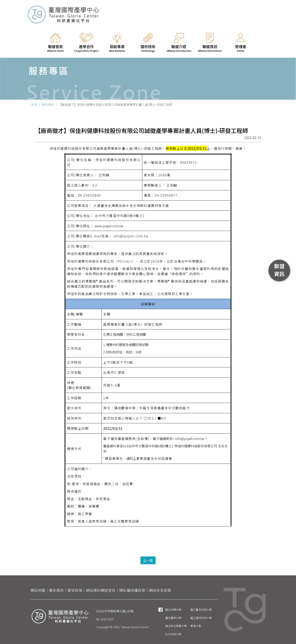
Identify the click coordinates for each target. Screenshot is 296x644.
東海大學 (196, 626)
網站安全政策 (160, 590)
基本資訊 (56, 590)
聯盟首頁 (55, 43)
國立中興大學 (173, 610)
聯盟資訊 (210, 43)
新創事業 (117, 43)
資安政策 (75, 590)
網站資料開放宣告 (101, 590)
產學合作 (86, 43)
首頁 (34, 104)
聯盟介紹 (179, 43)
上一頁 (148, 560)
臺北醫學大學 (173, 618)
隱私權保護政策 (132, 590)
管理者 (241, 43)
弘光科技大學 (173, 634)
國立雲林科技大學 (201, 618)
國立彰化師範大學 (176, 626)
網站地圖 (38, 590)
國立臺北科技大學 (201, 610)
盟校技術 (148, 43)
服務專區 (48, 104)
